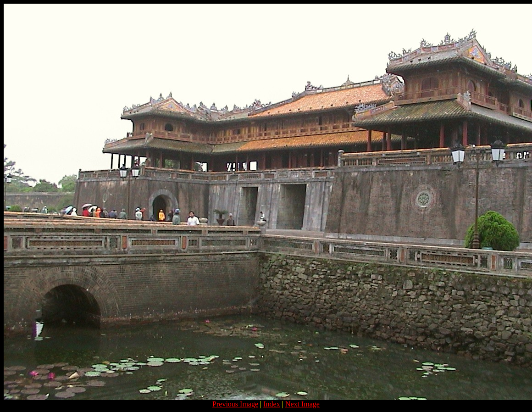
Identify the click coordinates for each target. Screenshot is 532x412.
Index (272, 404)
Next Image (302, 404)
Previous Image (235, 404)
